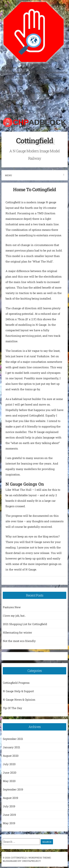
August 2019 (10, 798)
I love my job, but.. (14, 616)
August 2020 (11, 756)
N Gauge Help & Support (18, 691)
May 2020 (9, 781)
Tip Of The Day (12, 708)
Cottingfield (35, 141)
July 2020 (9, 764)
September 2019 (13, 789)
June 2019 (9, 815)
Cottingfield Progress (16, 683)
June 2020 (10, 772)
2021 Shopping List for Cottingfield (25, 624)
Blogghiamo (10, 861)
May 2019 (9, 823)
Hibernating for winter (17, 632)
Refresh (6, 108)
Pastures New (12, 607)
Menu (35, 175)
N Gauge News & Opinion (19, 700)
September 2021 (13, 739)
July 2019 (9, 806)
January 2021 (11, 747)
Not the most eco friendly (19, 641)
